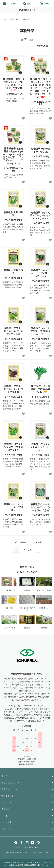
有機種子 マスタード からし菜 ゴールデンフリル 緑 (13, 331)
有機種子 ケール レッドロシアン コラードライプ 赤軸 (41, 507)
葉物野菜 (26, 19)
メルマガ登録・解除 (31, 847)
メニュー (9, 4)
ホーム (4, 19)
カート (45, 4)
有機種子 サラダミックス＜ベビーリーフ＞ (40, 447)
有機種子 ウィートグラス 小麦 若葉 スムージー (41, 331)
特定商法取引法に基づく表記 (17, 852)
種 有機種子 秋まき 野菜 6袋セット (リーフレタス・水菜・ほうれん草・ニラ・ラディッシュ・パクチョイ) (13, 156)
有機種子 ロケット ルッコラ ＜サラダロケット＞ (13, 447)
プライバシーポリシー (39, 852)
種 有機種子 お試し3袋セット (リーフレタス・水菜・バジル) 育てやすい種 (13, 84)
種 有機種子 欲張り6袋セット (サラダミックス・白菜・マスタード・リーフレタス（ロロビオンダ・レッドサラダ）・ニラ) (40, 88)
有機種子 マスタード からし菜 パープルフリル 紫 (13, 389)
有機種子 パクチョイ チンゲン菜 (40, 150)
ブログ (18, 847)
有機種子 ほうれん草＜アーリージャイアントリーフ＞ (40, 216)
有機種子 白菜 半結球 (13, 214)
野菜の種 (15, 19)
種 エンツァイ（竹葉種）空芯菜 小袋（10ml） (40, 389)
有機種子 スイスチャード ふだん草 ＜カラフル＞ (41, 273)
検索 (27, 4)
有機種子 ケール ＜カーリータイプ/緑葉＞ (13, 507)
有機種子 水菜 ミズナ (13, 272)
